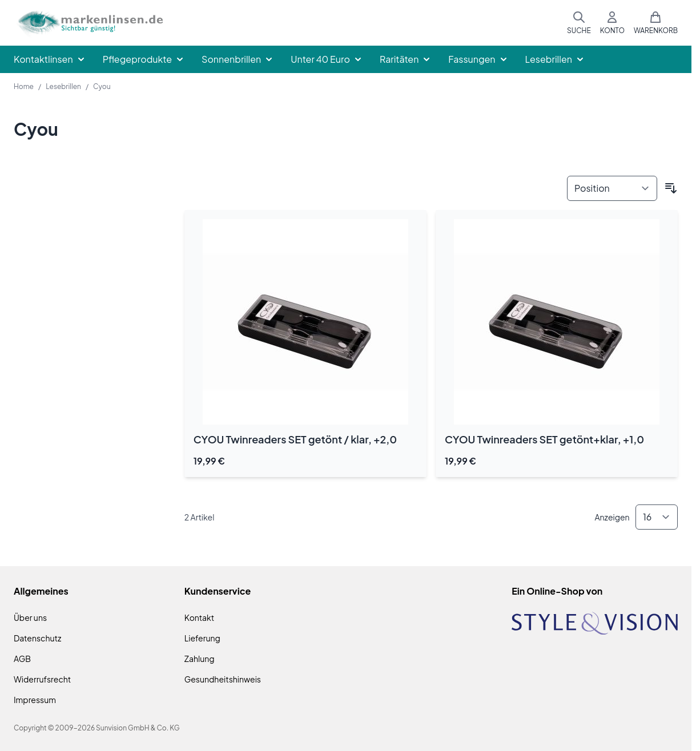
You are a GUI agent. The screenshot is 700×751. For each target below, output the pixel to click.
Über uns (30, 617)
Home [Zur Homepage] (24, 86)
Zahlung (200, 659)
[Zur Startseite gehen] (89, 23)
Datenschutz (37, 638)
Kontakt (199, 617)
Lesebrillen (63, 86)
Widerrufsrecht (42, 679)
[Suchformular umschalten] (579, 23)
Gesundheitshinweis (223, 679)
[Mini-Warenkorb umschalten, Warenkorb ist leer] (656, 23)
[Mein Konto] (612, 23)
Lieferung (202, 638)
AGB (22, 659)
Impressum (35, 700)
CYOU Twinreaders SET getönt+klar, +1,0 (544, 439)
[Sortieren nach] (612, 188)
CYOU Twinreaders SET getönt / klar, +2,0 (295, 439)
